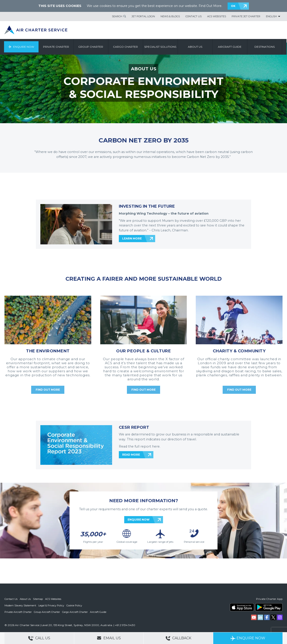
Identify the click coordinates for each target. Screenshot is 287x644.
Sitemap (38, 599)
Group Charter (91, 46)
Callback (178, 638)
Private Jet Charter (246, 16)
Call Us (39, 638)
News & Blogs (170, 16)
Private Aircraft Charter (18, 612)
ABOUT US (144, 69)
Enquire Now (24, 46)
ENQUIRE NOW (139, 520)
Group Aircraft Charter (47, 612)
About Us (25, 599)
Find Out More (210, 6)
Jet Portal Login (143, 16)
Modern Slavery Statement (20, 605)
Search (117, 16)
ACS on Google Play (269, 607)
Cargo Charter (126, 46)
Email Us (109, 638)
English (271, 16)
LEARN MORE (132, 238)
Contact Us (194, 16)
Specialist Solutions (161, 46)
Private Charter (57, 46)
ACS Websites (217, 16)
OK (233, 6)
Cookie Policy (74, 605)
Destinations (265, 46)
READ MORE (131, 455)
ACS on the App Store (242, 607)
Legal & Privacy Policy (51, 605)
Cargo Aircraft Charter (75, 612)
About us (196, 46)
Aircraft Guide (230, 46)
